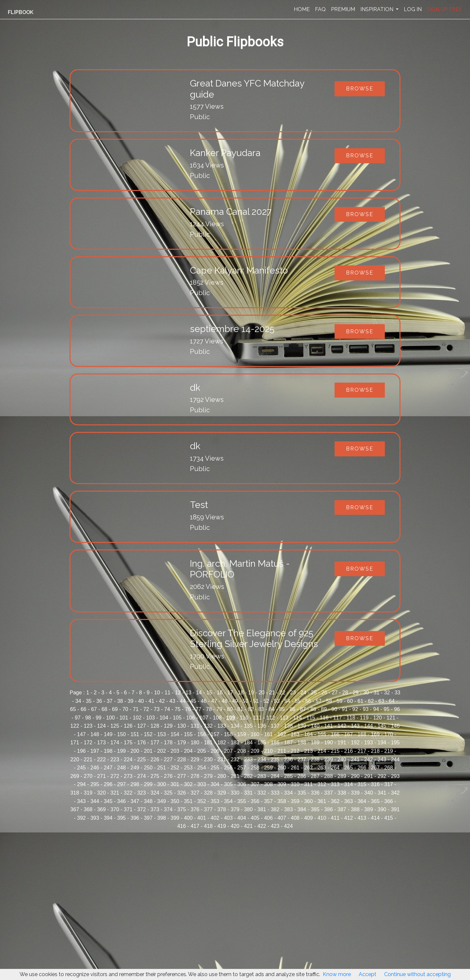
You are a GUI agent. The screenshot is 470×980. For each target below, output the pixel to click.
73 (157, 709)
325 (168, 793)
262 (309, 768)
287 (315, 776)
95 (386, 709)
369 (101, 809)
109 (231, 718)
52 (266, 701)
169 (375, 734)
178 (168, 743)
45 (193, 701)
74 (167, 709)
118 (351, 718)
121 (391, 718)
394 (108, 818)
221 (88, 759)
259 (268, 768)
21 (272, 693)
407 (282, 818)
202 (162, 751)
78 (209, 709)
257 (242, 768)
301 (175, 784)
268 (389, 768)
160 (255, 734)
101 (124, 718)
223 (115, 759)
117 (338, 718)
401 (202, 818)
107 (204, 718)
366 (389, 801)
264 (335, 768)
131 (195, 726)
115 (311, 718)
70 (125, 709)
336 (315, 793)
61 (360, 701)
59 (339, 701)
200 (135, 751)
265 (348, 768)
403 (228, 818)
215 (335, 751)
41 (151, 701)
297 (122, 784)
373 (155, 809)
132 (208, 726)
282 (249, 776)
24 (304, 693)
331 (249, 793)
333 (275, 793)
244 (395, 759)
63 (381, 701)
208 (242, 751)
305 (228, 784)
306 (242, 784)
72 (146, 709)
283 (262, 776)
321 (115, 793)
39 (131, 701)
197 (95, 751)
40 (141, 701)
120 (377, 718)
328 (208, 793)
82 (251, 709)
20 (261, 693)
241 (355, 759)
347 (135, 801)
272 (115, 776)
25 (314, 693)
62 (371, 701)
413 (362, 818)
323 (141, 793)
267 (375, 768)
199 (122, 751)
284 (275, 776)
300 (162, 784)
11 (167, 693)
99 (99, 718)
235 (275, 759)
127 (141, 726)
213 (309, 751)
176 (141, 743)
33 (398, 693)
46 (204, 701)
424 (288, 826)
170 (389, 734)
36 (99, 701)
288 (329, 776)
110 (244, 718)
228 (182, 759)
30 (366, 693)
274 (141, 776)
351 (188, 801)
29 (356, 693)
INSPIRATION (377, 9)
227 (168, 759)
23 (293, 693)
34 (78, 701)
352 (202, 801)
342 (395, 793)
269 (75, 776)
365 (375, 801)
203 (175, 751)
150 (122, 734)
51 (256, 701)
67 (94, 709)
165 (322, 734)
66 (84, 709)
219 (389, 751)
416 (182, 826)
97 (78, 718)
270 (88, 776)
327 (195, 793)
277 (182, 776)
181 (208, 743)
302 (188, 784)
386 (329, 809)
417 (195, 826)
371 (128, 809)
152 (148, 734)
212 (295, 751)
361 (322, 801)
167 (348, 734)
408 (295, 818)
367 (75, 809)
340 (369, 793)
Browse (360, 89)
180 (195, 743)
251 (162, 768)
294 (81, 784)
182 (222, 743)
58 (329, 701)
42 (162, 701)
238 (315, 759)
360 (309, 801)
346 (122, 801)
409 (309, 818)
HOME (302, 9)
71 (136, 709)
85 (282, 709)
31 (377, 693)
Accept (368, 974)
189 (315, 743)
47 (214, 701)
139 (302, 726)
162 (282, 734)
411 (335, 818)
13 (188, 693)
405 (255, 818)
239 (329, 759)
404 (242, 818)
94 (376, 709)
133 (222, 726)
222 (101, 759)
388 (355, 809)
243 (382, 759)
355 (242, 801)
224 (128, 759)
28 (345, 693)
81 (240, 709)
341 (382, 793)
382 (275, 809)
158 (228, 734)
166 (335, 734)
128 (155, 726)
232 (235, 759)
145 (382, 726)
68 (104, 709)
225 (141, 759)
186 (275, 743)
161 (268, 734)
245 (81, 768)
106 (191, 718)
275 (155, 776)
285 (288, 776)
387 (342, 809)
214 (322, 751)
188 (302, 743)
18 (241, 693)
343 (81, 801)
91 (345, 709)
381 (262, 809)
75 (178, 709)
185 (262, 743)
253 (188, 768)
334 (288, 793)
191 (342, 743)
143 (355, 726)
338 (342, 793)
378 (222, 809)
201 (148, 751)
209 (255, 751)
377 (208, 809)
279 (208, 776)
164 (309, 734)
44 (183, 701)
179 (182, 743)
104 (164, 718)
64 (392, 701)
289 (342, 776)
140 (315, 726)
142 (342, 726)
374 (168, 809)
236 (288, 759)
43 (172, 701)
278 (195, 776)
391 (395, 809)
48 (225, 701)
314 (348, 784)
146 (395, 726)
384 (302, 809)
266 (362, 768)
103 (151, 718)
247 (108, 768)
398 (162, 818)
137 (275, 726)
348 (148, 801)
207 (228, 751)
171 (75, 743)
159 (242, 734)
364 (362, 801)
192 (355, 743)
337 (329, 793)
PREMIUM (343, 9)
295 (95, 784)
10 (157, 693)
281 (235, 776)
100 (110, 718)
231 (222, 759)
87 (303, 709)
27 (335, 693)
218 (375, 751)
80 (230, 709)
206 (215, 751)
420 (235, 826)
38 (120, 701)
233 (249, 759)
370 (115, 809)
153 (162, 734)
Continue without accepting (417, 974)
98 (88, 718)
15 (209, 693)
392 (81, 818)
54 (287, 701)
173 (101, 743)
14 (199, 693)
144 (369, 726)
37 (110, 701)
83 (261, 709)
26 (324, 693)
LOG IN (413, 9)
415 (389, 818)
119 (364, 718)
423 (275, 826)
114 (298, 718)
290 (355, 776)
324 (155, 793)
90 (334, 709)
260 (282, 768)
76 (188, 709)
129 (168, 726)
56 (308, 701)
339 (355, 793)
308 (268, 784)
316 (375, 784)
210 (268, 751)
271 (101, 776)
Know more (337, 974)
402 (215, 818)
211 (282, 751)
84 (272, 709)
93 (366, 709)
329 (222, 793)
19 (251, 693)
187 (288, 743)
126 (128, 726)
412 (348, 818)
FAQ (320, 9)
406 (268, 818)
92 (355, 709)
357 (268, 801)
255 (215, 768)
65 (73, 709)
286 (302, 776)
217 (362, 751)
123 (88, 726)
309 (282, 784)
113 (284, 718)
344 (95, 801)
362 (335, 801)
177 (155, 743)
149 (108, 734)
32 (387, 693)
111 (257, 718)
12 (178, 693)
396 (135, 818)
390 (382, 809)
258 (255, 768)
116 (324, 718)
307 (255, 784)
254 (202, 768)
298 (135, 784)
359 (295, 801)
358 (282, 801)
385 (315, 809)
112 (271, 718)
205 (202, 751)
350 (175, 801)
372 (141, 809)
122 (75, 726)
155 (188, 734)
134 (235, 726)
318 (75, 793)
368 (88, 809)
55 (298, 701)
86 (292, 709)
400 (188, 818)
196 (81, 751)
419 (222, 826)
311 (309, 784)
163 (295, 734)
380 (249, 809)
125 (115, 726)
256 (228, 768)
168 (362, 734)
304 (215, 784)
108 (217, 718)
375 (182, 809)
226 (155, 759)
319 (88, 793)
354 (228, 801)
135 (249, 726)
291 (369, 776)
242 (369, 759)
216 (348, 751)
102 (137, 718)
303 (202, 784)
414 (375, 818)
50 (245, 701)
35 (89, 701)
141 (329, 726)
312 (322, 784)
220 (75, 759)
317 (389, 784)
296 (108, 784)
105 (177, 718)
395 (122, 818)
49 (235, 701)
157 (215, 734)
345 (108, 801)
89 (324, 709)
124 (101, 726)
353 (215, 801)
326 (182, 793)
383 (288, 809)
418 (208, 826)
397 (148, 818)
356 (255, 801)
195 (395, 743)
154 (175, 734)
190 (329, 743)
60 (350, 701)
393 (95, 818)
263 (322, 768)
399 (175, 818)
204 (188, 751)
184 (249, 743)
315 (362, 784)
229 (195, 759)
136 (262, 726)
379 (235, 809)
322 (128, 793)
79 (219, 709)
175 (128, 743)
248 (122, 768)
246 (95, 768)
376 (195, 809)
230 (208, 759)
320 (101, 793)
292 (382, 776)
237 (302, 759)
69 (115, 709)
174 (115, 743)
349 (162, 801)
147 (81, 734)
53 (277, 701)
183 (235, 743)
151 (135, 734)
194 (382, 743)
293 (395, 776)
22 (283, 693)
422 (262, 826)
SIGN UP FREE (445, 9)
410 (322, 818)
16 (220, 693)
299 (148, 784)
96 (397, 709)
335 (302, 793)
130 (182, 726)
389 (369, 809)
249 (135, 768)
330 (235, 793)
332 (262, 793)
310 (295, 784)
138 (288, 726)
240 (342, 759)
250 (148, 768)
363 (348, 801)
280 (222, 776)
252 (175, 768)
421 (249, 826)
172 (88, 743)
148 (95, 734)
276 (168, 776)
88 (313, 709)
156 (202, 734)
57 (319, 701)
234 (262, 759)
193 (369, 743)
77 (198, 709)
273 (128, 776)
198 (108, 751)
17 (230, 693)
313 (335, 784)
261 (295, 768)
